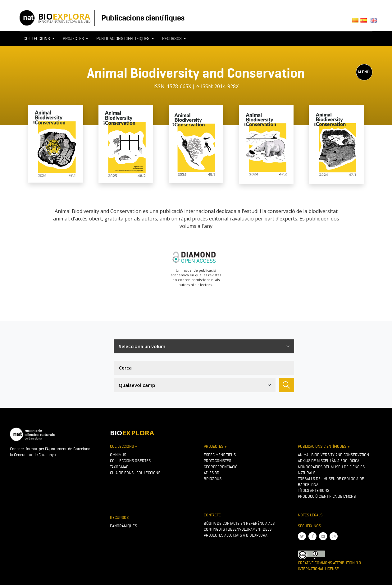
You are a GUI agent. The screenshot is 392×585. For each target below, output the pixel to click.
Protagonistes (217, 461)
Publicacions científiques (143, 18)
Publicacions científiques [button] (123, 39)
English (375, 22)
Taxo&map (119, 467)
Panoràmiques (123, 526)
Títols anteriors (314, 490)
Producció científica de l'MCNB (327, 496)
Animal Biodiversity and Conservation (333, 455)
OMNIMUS (118, 455)
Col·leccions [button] (37, 39)
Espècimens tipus (220, 455)
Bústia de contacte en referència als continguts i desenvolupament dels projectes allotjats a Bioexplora (239, 529)
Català (356, 22)
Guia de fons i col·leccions (135, 473)
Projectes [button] (74, 39)
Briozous (213, 479)
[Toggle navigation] (196, 94)
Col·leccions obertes (130, 461)
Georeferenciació (221, 467)
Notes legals (310, 515)
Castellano (365, 22)
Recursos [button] (172, 39)
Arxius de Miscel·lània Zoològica (329, 461)
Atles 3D (212, 473)
